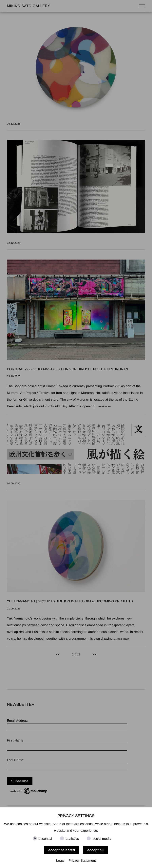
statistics (72, 839)
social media (102, 839)
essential (45, 839)
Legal (60, 861)
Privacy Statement (82, 861)
